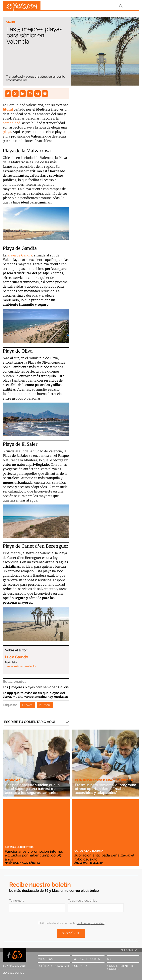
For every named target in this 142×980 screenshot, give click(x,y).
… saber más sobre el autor (21, 666)
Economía (13, 780)
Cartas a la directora (19, 847)
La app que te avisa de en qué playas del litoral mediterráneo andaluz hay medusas (35, 695)
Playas (28, 705)
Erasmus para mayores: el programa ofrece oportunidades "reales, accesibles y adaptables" (104, 789)
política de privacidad (90, 923)
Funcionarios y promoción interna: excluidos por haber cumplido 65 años (34, 855)
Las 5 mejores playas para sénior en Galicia (36, 687)
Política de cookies (86, 959)
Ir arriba (129, 950)
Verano (45, 705)
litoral (8, 109)
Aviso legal (46, 959)
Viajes (11, 22)
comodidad (12, 123)
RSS (110, 959)
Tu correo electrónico (83, 901)
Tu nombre (17, 901)
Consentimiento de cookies (121, 967)
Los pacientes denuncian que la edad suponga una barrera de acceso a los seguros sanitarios (34, 789)
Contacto (80, 966)
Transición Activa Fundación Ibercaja (104, 780)
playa (7, 132)
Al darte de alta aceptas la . (71, 923)
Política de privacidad (53, 966)
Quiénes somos (13, 973)
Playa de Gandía (20, 255)
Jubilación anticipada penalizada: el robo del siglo (106, 857)
